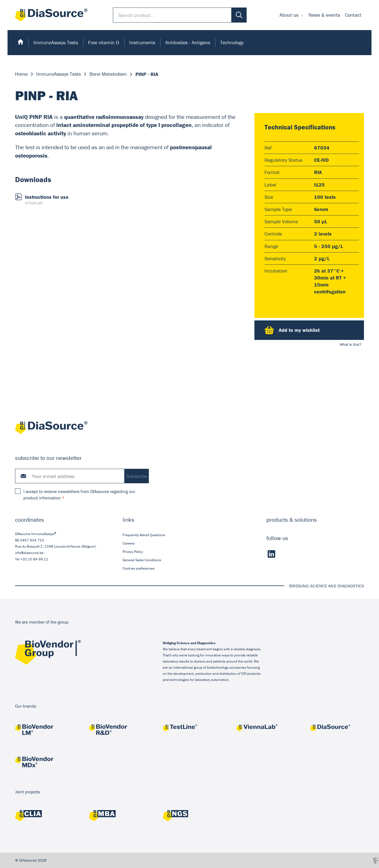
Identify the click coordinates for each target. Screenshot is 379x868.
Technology (232, 42)
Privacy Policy (133, 552)
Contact (353, 15)
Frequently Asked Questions (144, 535)
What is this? (350, 344)
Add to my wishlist (292, 330)
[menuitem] (291, 15)
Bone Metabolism (108, 74)
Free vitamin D (104, 42)
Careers (129, 543)
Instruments (142, 42)
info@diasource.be (29, 553)
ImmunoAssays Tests (56, 42)
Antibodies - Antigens (188, 42)
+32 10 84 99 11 (34, 559)
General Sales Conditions (142, 560)
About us (289, 15)
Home (21, 74)
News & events (324, 15)
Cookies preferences (139, 569)
